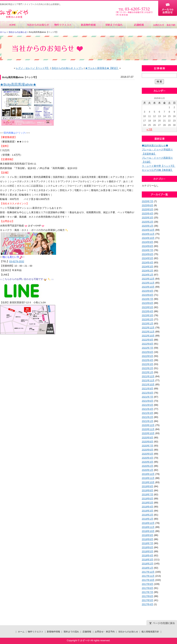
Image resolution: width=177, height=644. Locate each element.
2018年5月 (147, 551)
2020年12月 (148, 425)
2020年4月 (147, 458)
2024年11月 (148, 234)
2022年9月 (147, 340)
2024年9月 (147, 242)
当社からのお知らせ (38, 25)
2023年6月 (147, 303)
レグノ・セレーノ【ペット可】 (33, 68)
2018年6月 (147, 547)
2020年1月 (147, 470)
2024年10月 (148, 238)
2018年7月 (147, 543)
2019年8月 (147, 490)
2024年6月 (147, 254)
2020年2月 (147, 466)
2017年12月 (148, 572)
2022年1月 (147, 372)
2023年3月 (147, 315)
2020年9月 (147, 438)
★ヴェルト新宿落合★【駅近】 (102, 68)
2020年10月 (148, 433)
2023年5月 (147, 307)
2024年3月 (147, 267)
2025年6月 (147, 205)
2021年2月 (147, 417)
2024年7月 (147, 250)
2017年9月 (147, 584)
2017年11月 (148, 576)
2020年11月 (148, 429)
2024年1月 (147, 275)
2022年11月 (148, 332)
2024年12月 (148, 230)
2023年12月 (148, 279)
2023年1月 (147, 323)
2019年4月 (147, 507)
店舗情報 (139, 25)
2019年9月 (147, 486)
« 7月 (149, 129)
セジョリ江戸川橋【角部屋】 (157, 170)
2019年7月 (147, 494)
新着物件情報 (88, 25)
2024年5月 (147, 258)
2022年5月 (147, 356)
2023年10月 (148, 287)
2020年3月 (147, 462)
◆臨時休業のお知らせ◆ (155, 145)
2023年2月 (147, 319)
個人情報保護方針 (150, 632)
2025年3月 (147, 218)
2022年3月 (147, 364)
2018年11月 (148, 527)
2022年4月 (147, 360)
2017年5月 (147, 600)
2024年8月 (147, 246)
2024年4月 (147, 262)
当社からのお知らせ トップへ (67, 68)
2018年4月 (147, 555)
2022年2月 (147, 368)
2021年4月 (147, 409)
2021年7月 (147, 397)
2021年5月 (147, 405)
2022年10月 (148, 336)
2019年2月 (147, 515)
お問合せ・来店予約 (164, 25)
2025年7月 (147, 201)
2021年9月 (147, 389)
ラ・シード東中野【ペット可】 (159, 166)
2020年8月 (147, 442)
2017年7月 (147, 592)
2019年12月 (148, 474)
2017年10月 (148, 580)
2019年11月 (148, 478)
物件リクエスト (63, 25)
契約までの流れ (114, 25)
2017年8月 (147, 588)
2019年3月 (147, 511)
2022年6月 (147, 352)
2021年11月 (148, 380)
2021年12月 (148, 376)
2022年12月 (148, 328)
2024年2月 (147, 271)
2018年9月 (147, 535)
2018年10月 (148, 531)
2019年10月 (148, 482)
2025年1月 (147, 226)
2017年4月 (147, 604)
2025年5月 (147, 209)
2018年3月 (147, 560)
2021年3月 (147, 413)
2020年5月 (147, 454)
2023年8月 (147, 295)
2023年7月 (147, 299)
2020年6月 (147, 450)
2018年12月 (148, 523)
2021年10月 (148, 384)
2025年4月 (147, 213)
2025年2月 (147, 222)
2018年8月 (147, 539)
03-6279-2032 (17, 261)
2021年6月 (147, 401)
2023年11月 (148, 283)
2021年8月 (147, 393)
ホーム (13, 25)
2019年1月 (147, 519)
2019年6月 (147, 499)
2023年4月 (147, 311)
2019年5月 (147, 503)
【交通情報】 (7, 159)
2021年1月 (147, 421)
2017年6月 (147, 596)
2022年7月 (147, 348)
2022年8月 (147, 344)
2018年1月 (147, 568)
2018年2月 (147, 564)
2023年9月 (147, 291)
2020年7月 (147, 446)
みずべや (14, 14)
